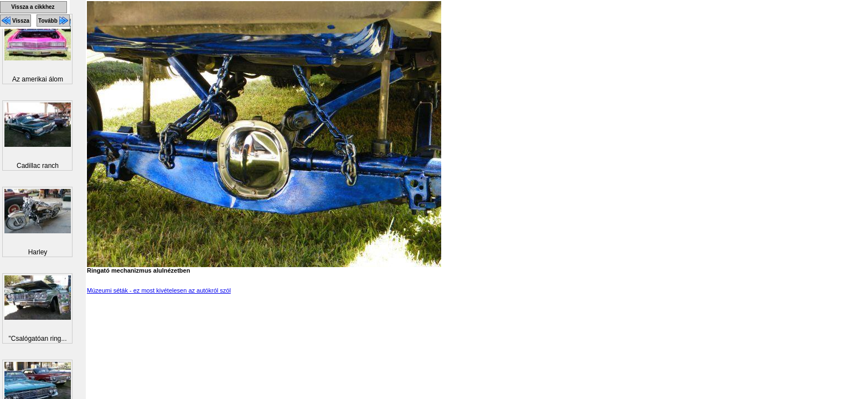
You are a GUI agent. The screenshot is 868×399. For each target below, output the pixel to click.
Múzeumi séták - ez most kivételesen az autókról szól (159, 290)
